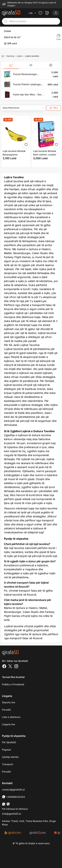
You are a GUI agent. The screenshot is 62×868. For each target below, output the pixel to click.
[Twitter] (10, 666)
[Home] (3, 55)
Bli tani (47, 524)
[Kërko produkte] (34, 21)
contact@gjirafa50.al (13, 789)
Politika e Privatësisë (13, 684)
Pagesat (6, 749)
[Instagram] (16, 666)
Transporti (7, 764)
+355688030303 (13, 796)
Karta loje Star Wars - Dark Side (28, 94)
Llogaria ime (9, 724)
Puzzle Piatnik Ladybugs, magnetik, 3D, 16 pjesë (27, 84)
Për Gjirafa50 (9, 742)
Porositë (6, 771)
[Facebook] (4, 666)
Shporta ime (9, 702)
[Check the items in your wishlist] (40, 12)
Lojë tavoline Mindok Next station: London (45, 152)
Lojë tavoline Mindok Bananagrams (14, 152)
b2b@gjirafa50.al (11, 813)
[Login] (56, 12)
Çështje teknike (10, 756)
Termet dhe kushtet (13, 677)
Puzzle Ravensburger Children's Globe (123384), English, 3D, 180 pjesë (28, 74)
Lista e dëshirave (11, 716)
